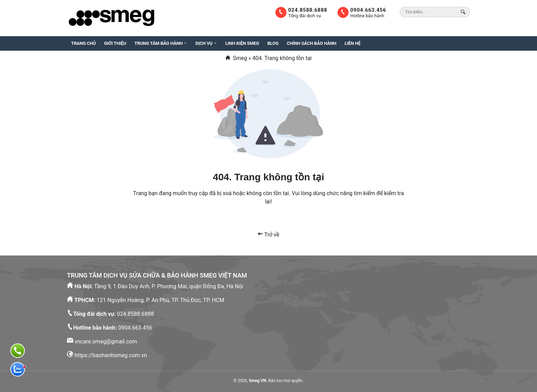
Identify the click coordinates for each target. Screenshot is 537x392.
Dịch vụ (204, 43)
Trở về (268, 235)
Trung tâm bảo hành (159, 43)
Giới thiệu (115, 43)
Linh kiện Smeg (242, 43)
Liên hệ (353, 43)
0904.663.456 (368, 10)
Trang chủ (83, 43)
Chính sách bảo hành (312, 43)
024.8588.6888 (308, 10)
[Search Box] (464, 12)
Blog (273, 43)
